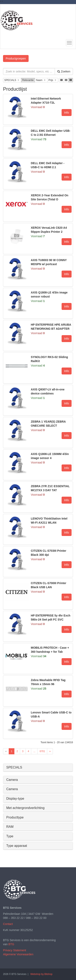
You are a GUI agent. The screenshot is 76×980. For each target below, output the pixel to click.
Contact (8, 924)
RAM (10, 827)
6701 (42, 751)
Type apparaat (17, 846)
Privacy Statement (15, 950)
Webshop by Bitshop (41, 974)
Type (10, 836)
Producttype (15, 817)
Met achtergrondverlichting (25, 808)
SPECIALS (12, 80)
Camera (12, 780)
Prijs (53, 80)
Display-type (15, 799)
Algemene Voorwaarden (18, 954)
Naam (41, 80)
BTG (11, 944)
